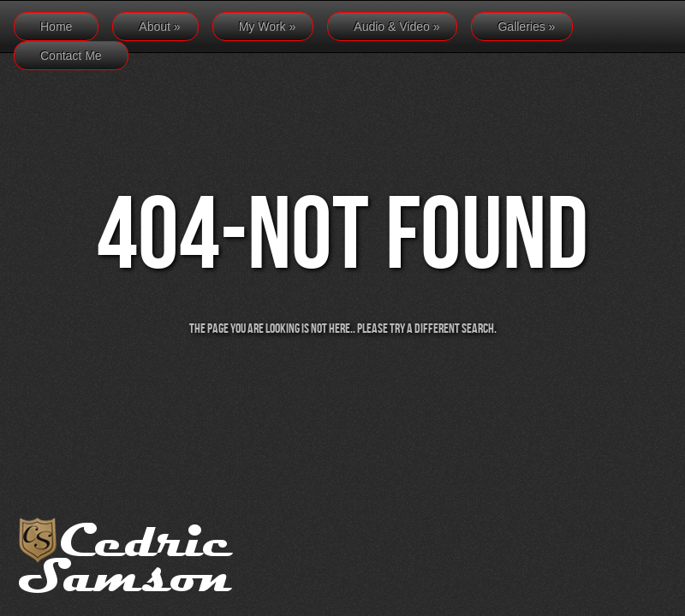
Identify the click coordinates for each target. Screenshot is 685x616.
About (159, 27)
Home (56, 27)
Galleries (526, 27)
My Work (268, 27)
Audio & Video (396, 27)
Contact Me (71, 56)
